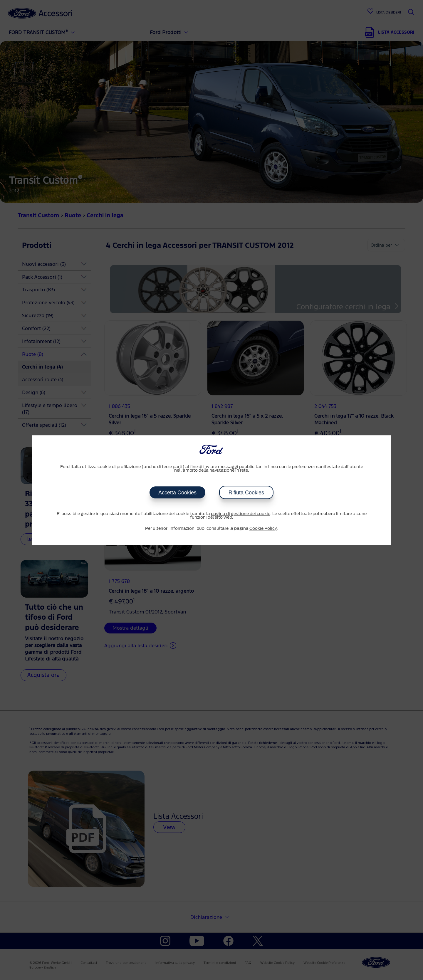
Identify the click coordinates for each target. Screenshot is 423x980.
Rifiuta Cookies (246, 492)
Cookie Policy (263, 529)
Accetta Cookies (177, 492)
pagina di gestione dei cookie (241, 514)
